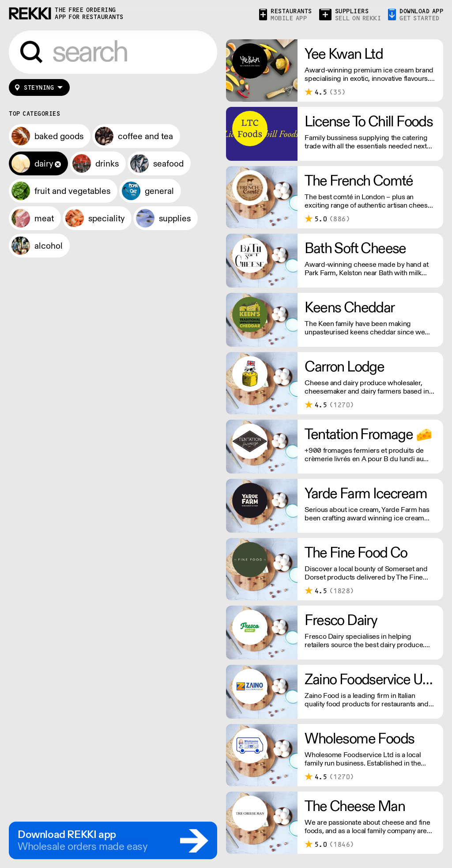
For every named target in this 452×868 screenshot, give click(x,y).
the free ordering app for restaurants (89, 13)
